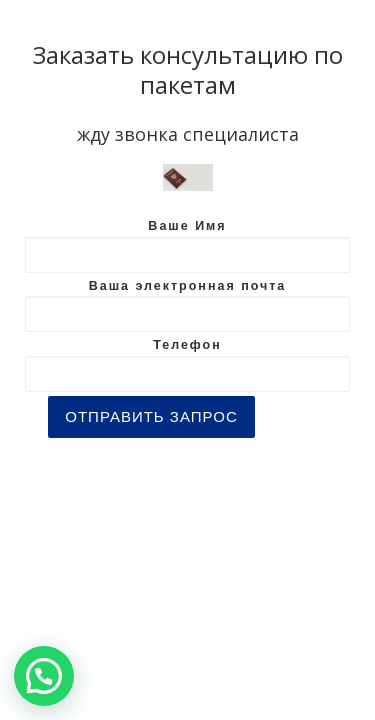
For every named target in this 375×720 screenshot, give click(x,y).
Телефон (187, 365)
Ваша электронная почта (187, 306)
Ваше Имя (187, 246)
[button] (44, 676)
